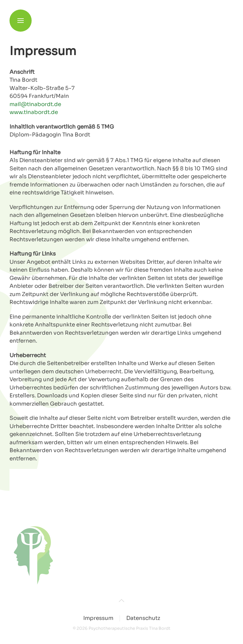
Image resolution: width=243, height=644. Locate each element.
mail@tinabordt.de (35, 104)
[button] (21, 16)
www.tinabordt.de (34, 112)
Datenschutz (143, 619)
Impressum (98, 619)
